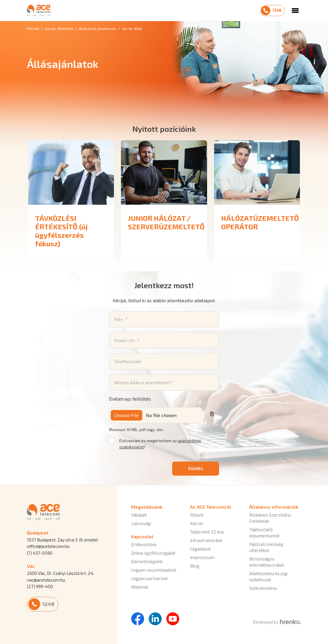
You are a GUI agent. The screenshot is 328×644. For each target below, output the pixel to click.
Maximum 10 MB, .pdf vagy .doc (136, 430)
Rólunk (197, 515)
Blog (195, 566)
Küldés (196, 468)
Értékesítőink (144, 544)
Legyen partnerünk (150, 578)
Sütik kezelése (263, 588)
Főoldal (33, 28)
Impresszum (202, 557)
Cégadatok (200, 549)
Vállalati (139, 515)
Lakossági (141, 523)
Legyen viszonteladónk (154, 570)
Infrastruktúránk (206, 540)
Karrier (197, 523)
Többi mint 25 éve (207, 532)
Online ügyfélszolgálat (153, 553)
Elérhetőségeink (147, 561)
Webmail (140, 587)
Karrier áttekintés (59, 28)
